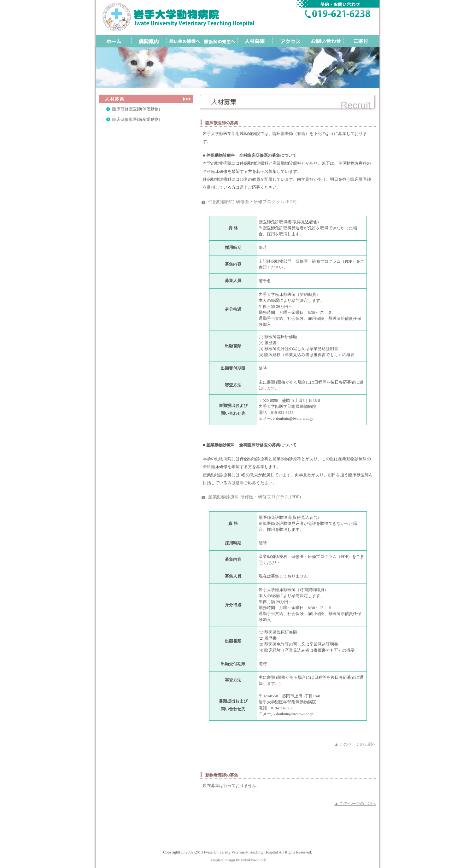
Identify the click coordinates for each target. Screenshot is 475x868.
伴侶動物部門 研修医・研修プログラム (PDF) (252, 202)
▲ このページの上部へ (355, 744)
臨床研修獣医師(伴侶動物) (136, 109)
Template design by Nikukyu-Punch (237, 860)
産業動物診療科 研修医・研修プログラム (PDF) (255, 497)
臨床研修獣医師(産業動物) (136, 120)
